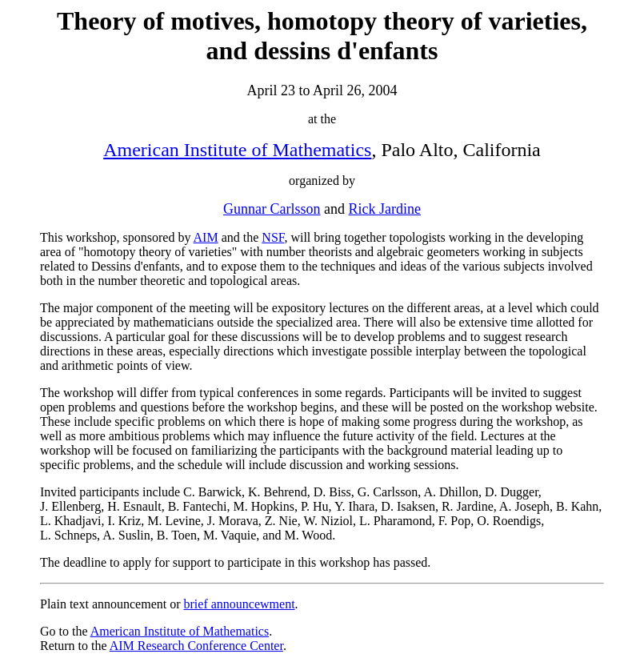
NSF (273, 237)
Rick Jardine (385, 209)
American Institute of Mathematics (237, 150)
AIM (206, 237)
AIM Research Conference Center (196, 646)
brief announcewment (240, 604)
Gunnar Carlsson (272, 209)
